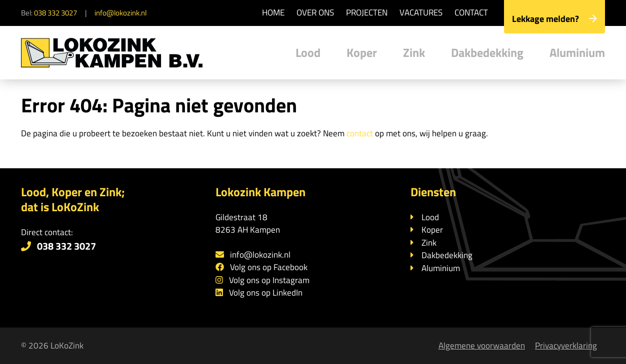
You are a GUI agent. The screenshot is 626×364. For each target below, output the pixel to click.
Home (273, 12)
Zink (414, 52)
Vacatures (421, 12)
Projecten (367, 12)
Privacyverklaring (566, 346)
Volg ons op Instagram (269, 280)
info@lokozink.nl (120, 13)
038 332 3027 (55, 13)
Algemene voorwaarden (482, 346)
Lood (308, 52)
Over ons (315, 12)
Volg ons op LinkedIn (266, 293)
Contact (471, 12)
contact (360, 133)
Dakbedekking (487, 52)
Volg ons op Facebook (269, 267)
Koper (362, 52)
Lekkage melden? (554, 19)
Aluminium (577, 52)
